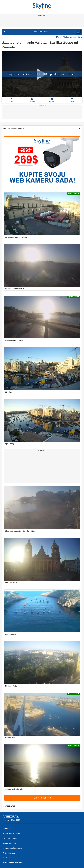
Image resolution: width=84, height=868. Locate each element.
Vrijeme (32, 100)
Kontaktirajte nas (10, 843)
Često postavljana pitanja (13, 848)
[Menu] (78, 32)
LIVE (12, 100)
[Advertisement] (42, 22)
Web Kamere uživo (41, 32)
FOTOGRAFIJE (42, 806)
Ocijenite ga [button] (52, 100)
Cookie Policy (8, 858)
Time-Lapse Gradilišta (11, 838)
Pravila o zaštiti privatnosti (13, 863)
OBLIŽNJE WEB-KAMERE (42, 128)
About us (7, 828)
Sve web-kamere (42, 798)
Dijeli (72, 100)
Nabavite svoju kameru (12, 833)
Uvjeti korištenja (9, 853)
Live (80, 37)
